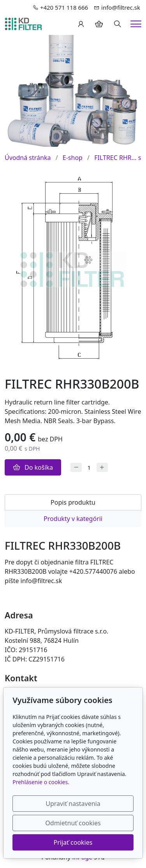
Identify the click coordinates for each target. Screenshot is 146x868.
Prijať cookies (73, 842)
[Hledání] (118, 24)
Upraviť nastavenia (73, 804)
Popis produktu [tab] (73, 502)
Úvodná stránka (28, 158)
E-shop (73, 158)
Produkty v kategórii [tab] (73, 519)
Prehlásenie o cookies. (41, 782)
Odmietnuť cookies (73, 823)
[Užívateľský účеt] (81, 24)
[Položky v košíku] (99, 24)
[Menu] (136, 24)
